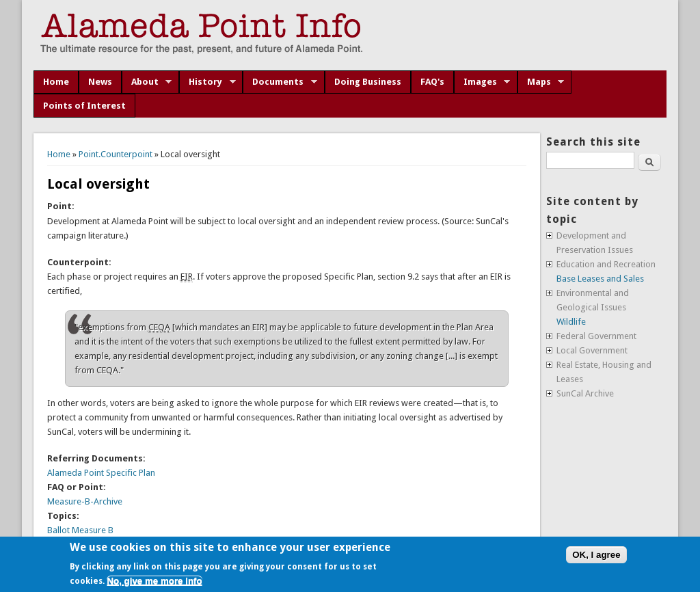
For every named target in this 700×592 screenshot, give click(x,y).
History (207, 82)
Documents (280, 82)
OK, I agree (596, 555)
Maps (541, 82)
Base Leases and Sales (600, 279)
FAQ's (432, 82)
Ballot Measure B (80, 530)
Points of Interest (84, 106)
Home (56, 82)
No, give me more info (154, 581)
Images (482, 82)
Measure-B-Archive (85, 501)
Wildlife (571, 322)
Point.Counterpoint (116, 154)
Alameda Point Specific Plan (101, 473)
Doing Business (368, 82)
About (147, 82)
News (100, 82)
